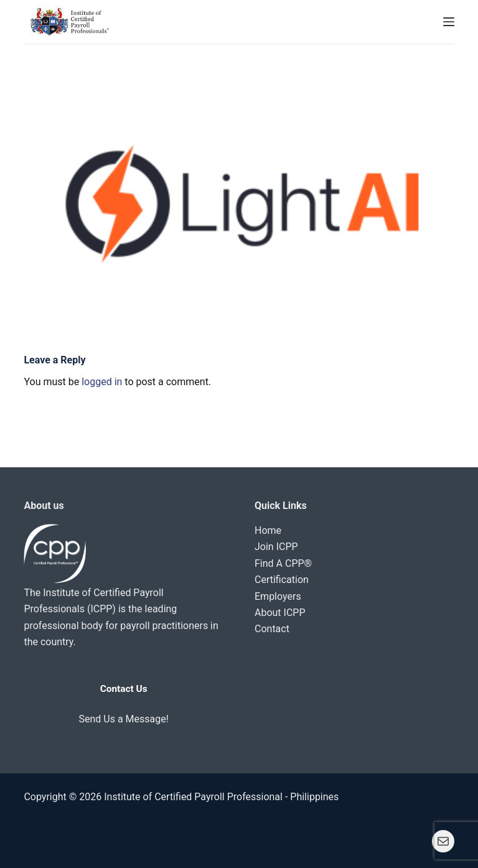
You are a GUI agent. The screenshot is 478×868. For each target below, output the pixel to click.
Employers (278, 596)
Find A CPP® (283, 563)
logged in (102, 382)
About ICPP (280, 613)
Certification (282, 580)
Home (268, 530)
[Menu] (449, 22)
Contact (272, 629)
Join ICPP (276, 547)
